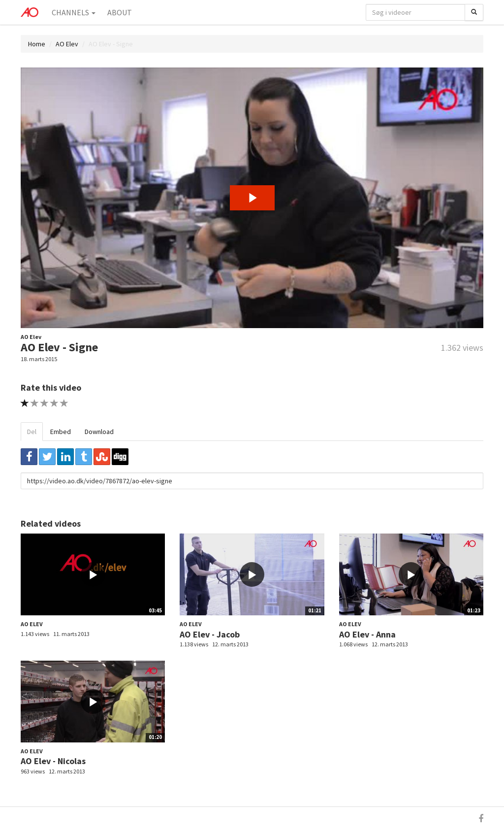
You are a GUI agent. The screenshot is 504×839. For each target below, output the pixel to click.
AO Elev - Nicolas (53, 761)
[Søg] (474, 12)
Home (37, 44)
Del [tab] (32, 432)
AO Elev (67, 44)
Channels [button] (74, 12)
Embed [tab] (61, 432)
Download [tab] (99, 432)
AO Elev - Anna (367, 634)
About (120, 12)
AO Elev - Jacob (210, 634)
